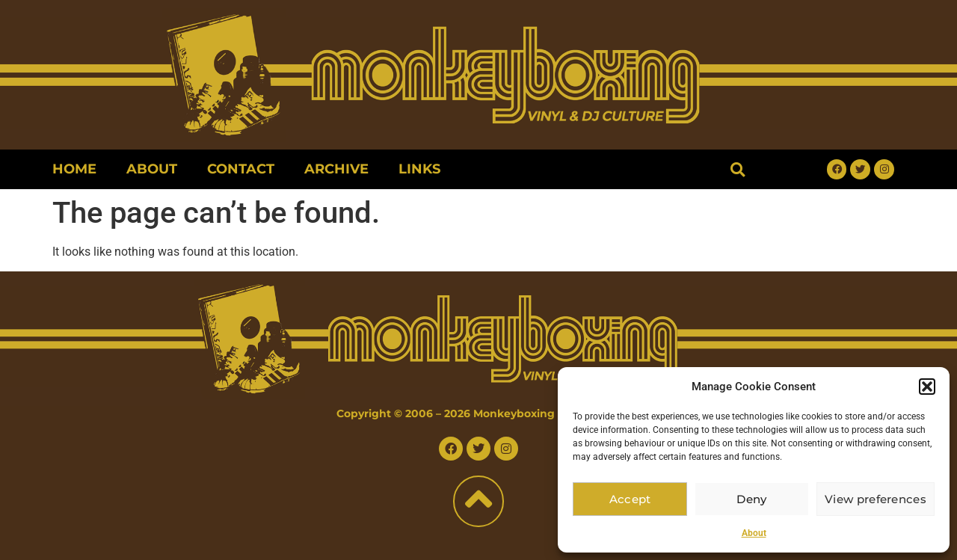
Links (419, 169)
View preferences (877, 499)
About (754, 533)
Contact (241, 169)
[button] (927, 387)
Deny (754, 499)
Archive (336, 169)
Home (74, 169)
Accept (630, 499)
